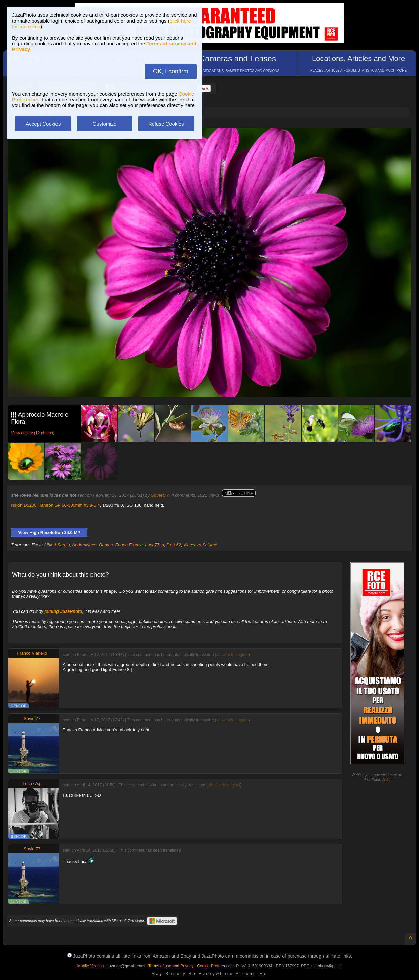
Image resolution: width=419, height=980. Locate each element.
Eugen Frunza (129, 545)
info (386, 780)
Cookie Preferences (215, 966)
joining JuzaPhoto (63, 611)
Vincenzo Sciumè (200, 545)
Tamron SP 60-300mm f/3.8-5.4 (69, 505)
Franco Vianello (32, 653)
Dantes (106, 545)
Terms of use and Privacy (171, 966)
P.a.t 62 (174, 545)
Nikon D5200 (24, 505)
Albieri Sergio (57, 545)
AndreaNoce (84, 545)
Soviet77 (160, 495)
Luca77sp (154, 545)
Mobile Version (91, 966)
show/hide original (232, 655)
